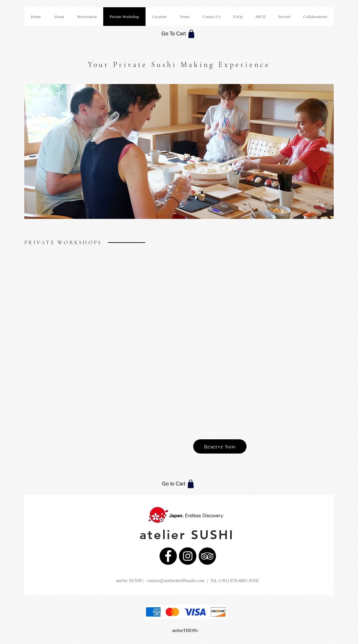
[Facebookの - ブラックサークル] (168, 556)
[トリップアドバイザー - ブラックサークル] (207, 556)
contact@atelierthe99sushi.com (176, 581)
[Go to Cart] (179, 484)
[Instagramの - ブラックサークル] (188, 556)
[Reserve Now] (220, 446)
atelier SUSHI (187, 535)
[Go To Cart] (179, 34)
